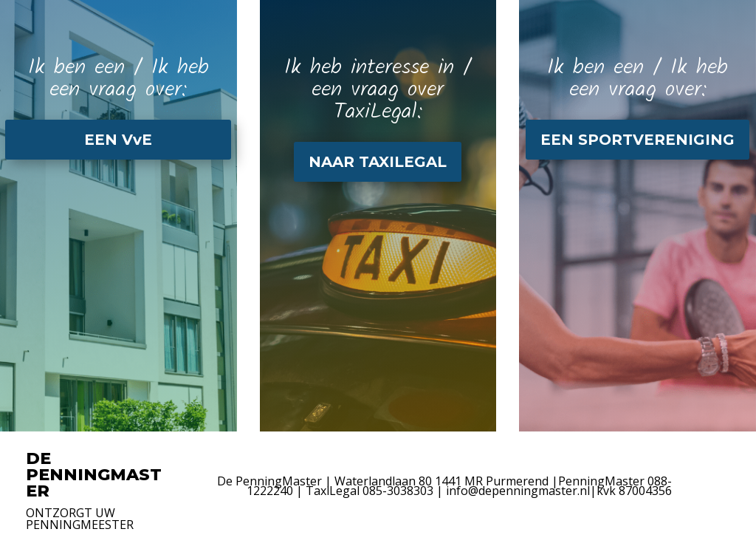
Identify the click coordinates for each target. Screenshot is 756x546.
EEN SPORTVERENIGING (638, 140)
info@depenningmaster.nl (518, 491)
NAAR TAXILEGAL (378, 162)
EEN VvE (118, 140)
